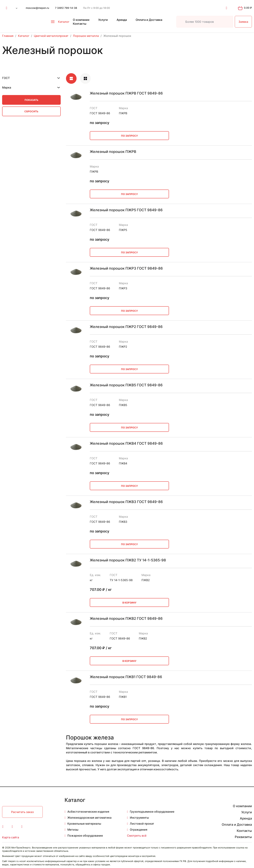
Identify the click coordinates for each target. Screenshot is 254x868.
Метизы (73, 830)
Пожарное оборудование (85, 836)
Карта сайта (11, 837)
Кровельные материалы (84, 824)
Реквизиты (243, 837)
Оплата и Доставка (149, 20)
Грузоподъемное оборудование (152, 812)
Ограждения (139, 830)
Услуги (103, 20)
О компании (81, 20)
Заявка (243, 22)
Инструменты (139, 818)
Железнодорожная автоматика (89, 818)
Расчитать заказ (22, 812)
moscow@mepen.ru (37, 8)
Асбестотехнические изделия (88, 812)
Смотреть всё (137, 836)
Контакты (80, 24)
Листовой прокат (142, 824)
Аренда (122, 20)
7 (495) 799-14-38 (66, 8)
